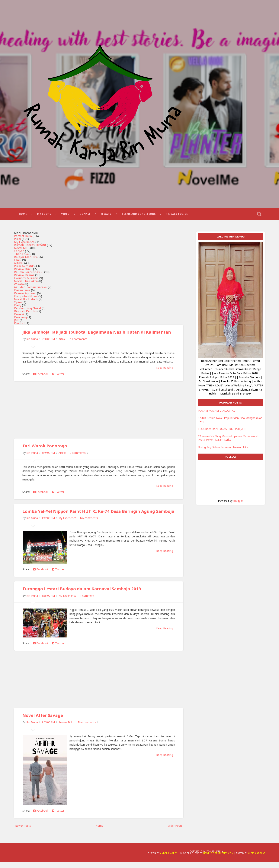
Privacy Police (177, 215)
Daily (18, 307)
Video (65, 215)
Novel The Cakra (26, 283)
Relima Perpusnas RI (29, 274)
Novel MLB (22, 250)
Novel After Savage (43, 722)
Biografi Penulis (25, 313)
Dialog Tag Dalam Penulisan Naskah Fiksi (223, 449)
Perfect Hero (23, 238)
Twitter (58, 376)
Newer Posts (23, 832)
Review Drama (24, 277)
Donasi (85, 215)
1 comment (87, 602)
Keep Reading (165, 369)
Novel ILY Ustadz (26, 301)
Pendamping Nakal (27, 310)
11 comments (79, 341)
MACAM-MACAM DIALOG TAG (217, 412)
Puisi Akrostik (24, 268)
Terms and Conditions (139, 215)
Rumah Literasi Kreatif (30, 247)
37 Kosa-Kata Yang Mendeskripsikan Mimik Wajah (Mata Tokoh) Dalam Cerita (228, 440)
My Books (44, 215)
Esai (17, 262)
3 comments (78, 455)
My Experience (24, 244)
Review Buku (23, 271)
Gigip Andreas (257, 860)
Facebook (41, 376)
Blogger (238, 503)
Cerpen (19, 253)
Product (19, 325)
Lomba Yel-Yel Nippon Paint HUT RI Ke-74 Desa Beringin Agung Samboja (89, 515)
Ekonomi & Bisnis (26, 280)
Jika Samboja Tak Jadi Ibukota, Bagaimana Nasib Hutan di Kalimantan (97, 334)
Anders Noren (169, 860)
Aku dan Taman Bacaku (30, 289)
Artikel (19, 265)
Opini (18, 304)
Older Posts (175, 832)
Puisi (18, 241)
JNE (16, 322)
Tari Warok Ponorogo (45, 448)
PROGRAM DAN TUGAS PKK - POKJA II (222, 431)
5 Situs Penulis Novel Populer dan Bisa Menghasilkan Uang (230, 421)
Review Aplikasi (25, 295)
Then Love (21, 256)
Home (23, 215)
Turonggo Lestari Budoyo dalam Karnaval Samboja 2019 (82, 595)
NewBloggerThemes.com (218, 860)
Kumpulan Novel (26, 298)
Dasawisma (22, 292)
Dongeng (20, 319)
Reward (106, 215)
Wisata (19, 286)
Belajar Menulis (25, 259)
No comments (89, 525)
